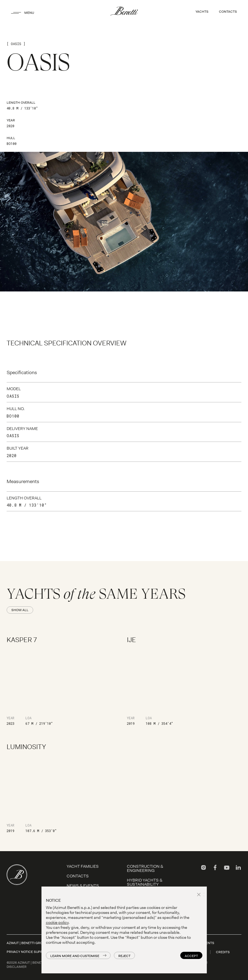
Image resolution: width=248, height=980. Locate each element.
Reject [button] (124, 956)
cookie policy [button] (57, 922)
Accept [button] (191, 956)
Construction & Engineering (145, 868)
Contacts (78, 876)
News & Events (83, 886)
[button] (200, 895)
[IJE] (184, 680)
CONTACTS (228, 12)
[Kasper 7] (64, 680)
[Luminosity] (64, 787)
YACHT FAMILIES (83, 866)
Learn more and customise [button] (75, 956)
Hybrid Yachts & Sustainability (145, 882)
